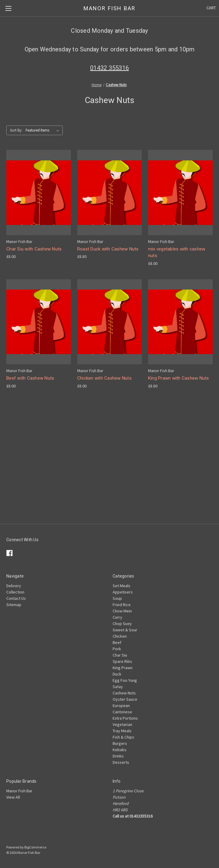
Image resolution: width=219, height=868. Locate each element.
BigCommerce (35, 847)
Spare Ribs (122, 661)
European (121, 706)
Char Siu (120, 655)
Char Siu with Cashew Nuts (34, 249)
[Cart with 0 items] (211, 8)
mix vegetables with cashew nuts (177, 252)
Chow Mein (122, 611)
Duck (117, 674)
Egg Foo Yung (125, 680)
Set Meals (122, 586)
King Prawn (123, 668)
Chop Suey (122, 624)
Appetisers (123, 592)
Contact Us (16, 598)
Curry (117, 617)
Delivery (14, 586)
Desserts (121, 762)
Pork (117, 649)
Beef (117, 642)
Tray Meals (122, 731)
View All (13, 797)
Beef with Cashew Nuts (30, 378)
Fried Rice (122, 605)
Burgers (120, 743)
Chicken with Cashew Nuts (104, 378)
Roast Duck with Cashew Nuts (108, 249)
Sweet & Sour (125, 630)
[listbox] (44, 130)
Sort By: (16, 130)
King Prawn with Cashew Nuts (179, 378)
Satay (118, 687)
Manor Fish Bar (19, 791)
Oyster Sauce (125, 699)
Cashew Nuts (124, 693)
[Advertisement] (110, 482)
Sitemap (14, 605)
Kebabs (120, 750)
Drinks (118, 756)
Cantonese (122, 712)
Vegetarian (122, 724)
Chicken (120, 636)
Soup (117, 598)
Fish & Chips (123, 737)
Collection (15, 592)
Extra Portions (125, 718)
